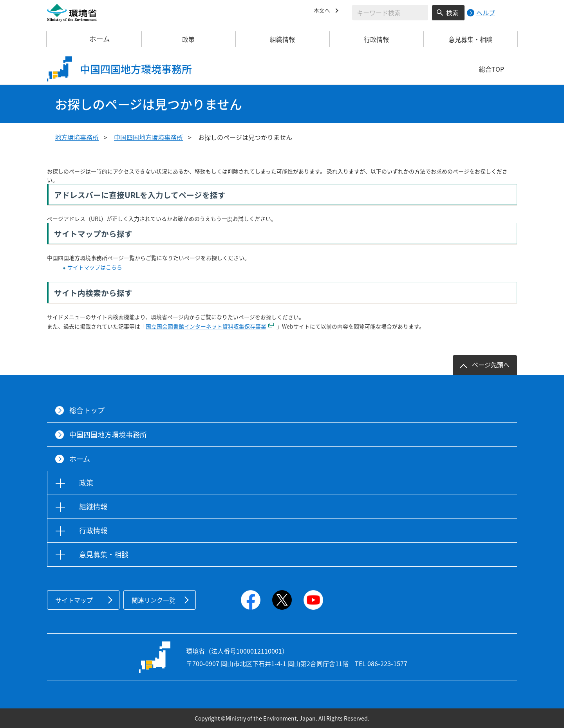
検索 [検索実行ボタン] (452, 13)
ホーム (94, 39)
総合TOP (492, 69)
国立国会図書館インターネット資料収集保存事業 (206, 326)
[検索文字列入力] (390, 13)
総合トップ (87, 410)
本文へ (323, 11)
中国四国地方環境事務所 (148, 137)
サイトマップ (74, 600)
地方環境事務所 (77, 137)
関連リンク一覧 (154, 600)
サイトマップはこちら (95, 267)
